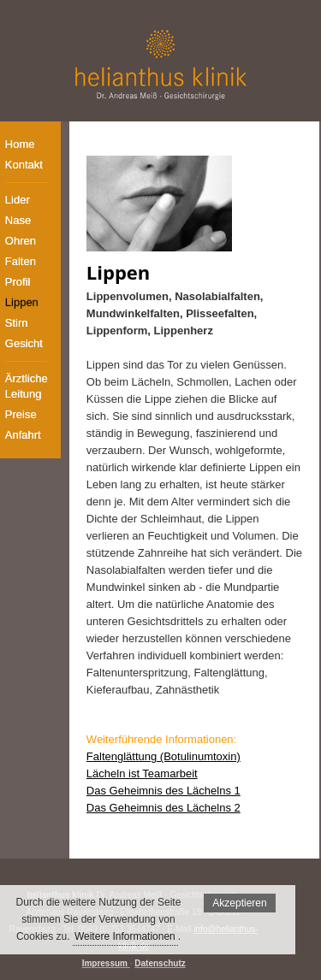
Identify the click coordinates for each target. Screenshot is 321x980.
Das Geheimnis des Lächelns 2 (163, 808)
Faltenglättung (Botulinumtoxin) (163, 756)
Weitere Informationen (125, 936)
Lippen (118, 272)
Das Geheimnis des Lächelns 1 (163, 791)
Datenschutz (160, 963)
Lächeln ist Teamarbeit (142, 773)
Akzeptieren (239, 903)
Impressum (105, 963)
